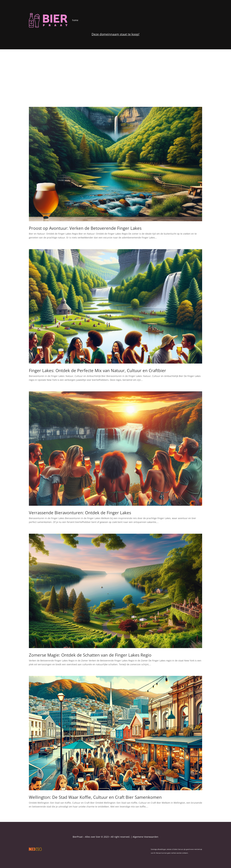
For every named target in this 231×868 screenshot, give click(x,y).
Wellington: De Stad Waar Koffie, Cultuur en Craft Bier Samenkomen (95, 797)
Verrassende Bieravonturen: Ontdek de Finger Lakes (80, 513)
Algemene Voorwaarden (145, 837)
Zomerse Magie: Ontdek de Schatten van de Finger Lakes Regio (90, 655)
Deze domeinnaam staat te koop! (116, 34)
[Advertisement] (116, 73)
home (75, 20)
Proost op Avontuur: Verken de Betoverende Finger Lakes (85, 228)
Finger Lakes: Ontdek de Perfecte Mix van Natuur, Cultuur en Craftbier (97, 370)
